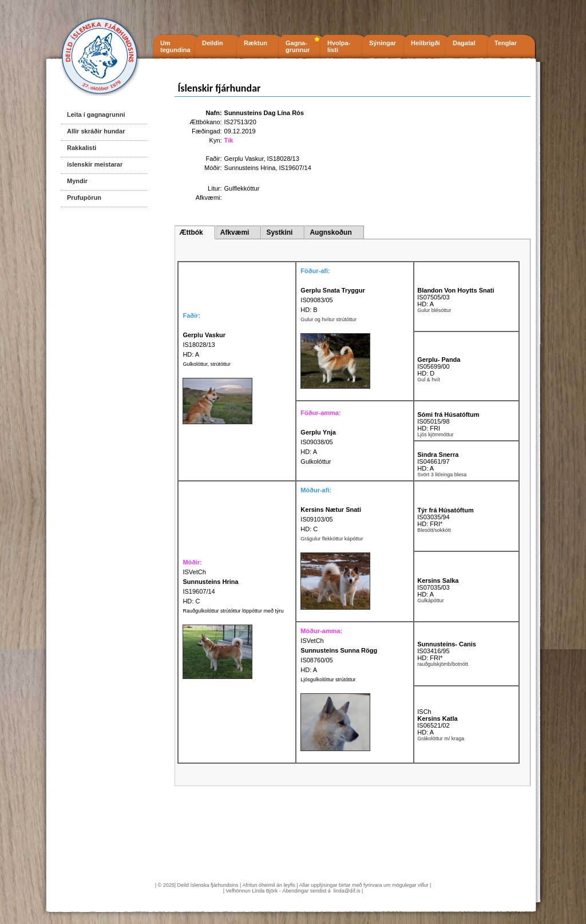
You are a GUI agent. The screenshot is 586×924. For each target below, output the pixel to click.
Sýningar (383, 43)
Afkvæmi (235, 232)
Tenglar (506, 43)
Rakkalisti (82, 148)
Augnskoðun (330, 232)
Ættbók (191, 232)
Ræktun (256, 43)
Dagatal (464, 43)
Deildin (213, 43)
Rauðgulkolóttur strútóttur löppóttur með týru (233, 611)
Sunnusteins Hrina (250, 168)
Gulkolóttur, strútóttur (207, 364)
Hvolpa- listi (339, 46)
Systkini (279, 232)
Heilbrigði (425, 43)
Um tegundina (175, 46)
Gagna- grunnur (298, 46)
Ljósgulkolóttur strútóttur (328, 680)
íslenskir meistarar (95, 164)
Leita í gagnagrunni (96, 114)
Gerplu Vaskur (244, 159)
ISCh (424, 712)
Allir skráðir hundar (96, 131)
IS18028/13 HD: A (204, 345)
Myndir (77, 181)
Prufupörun (84, 198)
